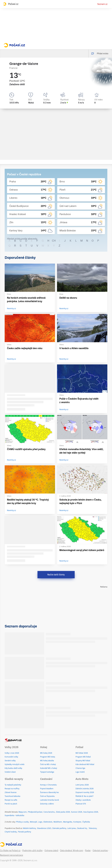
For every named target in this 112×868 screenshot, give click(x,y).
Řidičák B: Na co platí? (85, 796)
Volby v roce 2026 (12, 753)
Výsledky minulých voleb (15, 764)
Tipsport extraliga (47, 772)
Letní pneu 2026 (82, 785)
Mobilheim (58, 822)
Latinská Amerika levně (50, 800)
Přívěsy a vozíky (22, 822)
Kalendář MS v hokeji (49, 768)
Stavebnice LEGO (44, 828)
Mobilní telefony (29, 828)
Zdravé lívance (11, 792)
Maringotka (68, 822)
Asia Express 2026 (91, 812)
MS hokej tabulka (47, 761)
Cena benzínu (49, 812)
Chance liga (80, 768)
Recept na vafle (11, 800)
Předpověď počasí (35, 812)
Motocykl (33, 822)
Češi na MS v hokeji (48, 764)
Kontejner (77, 822)
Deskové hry (82, 828)
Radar (88, 850)
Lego (40, 822)
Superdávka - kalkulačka (14, 815)
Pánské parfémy (24, 832)
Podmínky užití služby (32, 850)
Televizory (93, 828)
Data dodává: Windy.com (72, 850)
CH (54, 241)
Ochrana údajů (51, 850)
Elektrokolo (48, 822)
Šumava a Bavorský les (49, 792)
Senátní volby (10, 761)
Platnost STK (81, 804)
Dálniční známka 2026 (85, 789)
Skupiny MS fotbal (83, 761)
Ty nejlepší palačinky (13, 785)
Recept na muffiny (12, 789)
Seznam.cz (102, 4)
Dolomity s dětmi (47, 804)
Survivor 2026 (77, 812)
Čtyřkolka (86, 822)
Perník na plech (11, 804)
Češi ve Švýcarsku (47, 796)
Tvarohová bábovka (12, 796)
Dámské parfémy (59, 828)
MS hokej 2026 (46, 753)
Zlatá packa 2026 (63, 812)
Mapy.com (23, 812)
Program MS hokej (48, 757)
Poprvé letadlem (47, 789)
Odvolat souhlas (100, 850)
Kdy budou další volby (13, 768)
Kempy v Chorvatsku (48, 785)
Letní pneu (72, 828)
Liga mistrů (80, 772)
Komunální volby (11, 757)
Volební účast (10, 772)
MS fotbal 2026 (82, 753)
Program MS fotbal (83, 757)
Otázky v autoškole (83, 800)
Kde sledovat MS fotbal (85, 764)
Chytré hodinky (11, 832)
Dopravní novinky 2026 (85, 792)
